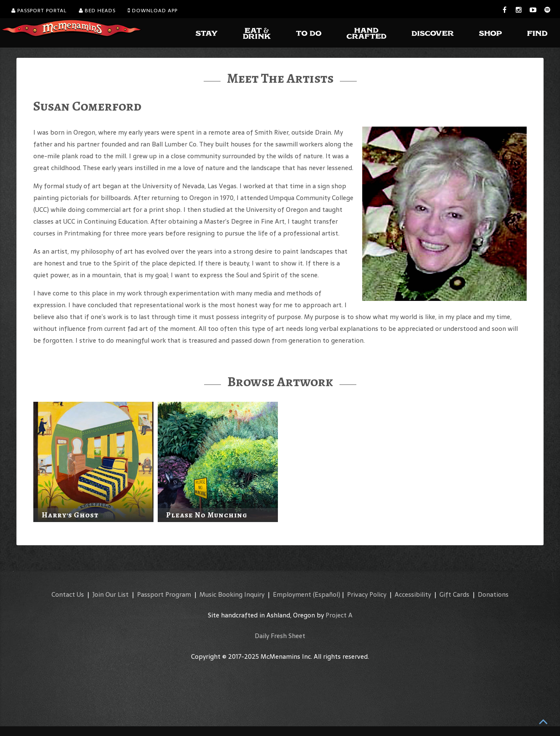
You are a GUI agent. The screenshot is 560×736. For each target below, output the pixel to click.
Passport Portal (39, 11)
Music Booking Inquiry (232, 594)
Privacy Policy (367, 594)
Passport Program (164, 594)
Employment (292, 594)
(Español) (327, 594)
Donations (493, 594)
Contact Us (68, 594)
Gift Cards (454, 594)
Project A (339, 615)
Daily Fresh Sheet (280, 636)
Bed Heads (97, 11)
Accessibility (413, 594)
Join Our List (110, 594)
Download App (153, 11)
